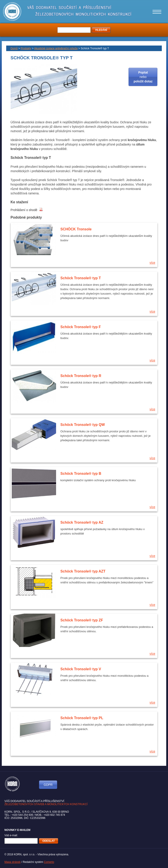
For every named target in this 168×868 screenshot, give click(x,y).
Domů (14, 48)
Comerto (49, 862)
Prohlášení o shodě (27, 210)
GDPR (48, 785)
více (152, 263)
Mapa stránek (13, 862)
